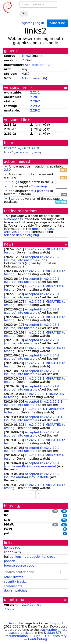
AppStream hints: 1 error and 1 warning (35, 176)
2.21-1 (35, 92)
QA (44, 78)
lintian (9, 552)
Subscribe (57, 23)
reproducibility (34, 557)
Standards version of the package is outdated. (35, 200)
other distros (14, 577)
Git (24, 78)
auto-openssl (14, 219)
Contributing (37, 639)
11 (29, 148)
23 (64, 520)
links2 (26, 56)
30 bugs (20, 152)
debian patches (16, 591)
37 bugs (18, 148)
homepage (12, 548)
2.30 (7, 170)
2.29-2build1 (32, 605)
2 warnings (39, 186)
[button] (6, 166)
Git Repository (56, 636)
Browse (34, 78)
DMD (49, 65)
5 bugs (14, 182)
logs (18, 557)
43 (64, 525)
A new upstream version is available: (35, 168)
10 (31, 152)
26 (33, 148)
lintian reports (35, 187)
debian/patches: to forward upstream (35, 193)
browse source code (19, 566)
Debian (13, 623)
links (7, 148)
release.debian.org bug (21, 235)
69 (55, 511)
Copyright (56, 623)
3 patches (42, 191)
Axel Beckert (34, 65)
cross (51, 557)
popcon (10, 561)
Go (24, 13)
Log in (39, 23)
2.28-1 (35, 97)
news (9, 244)
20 (35, 152)
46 (55, 525)
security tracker (16, 582)
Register (26, 23)
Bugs (37, 636)
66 (64, 511)
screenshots (13, 586)
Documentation (16, 636)
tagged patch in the (35, 182)
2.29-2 (35, 101)
